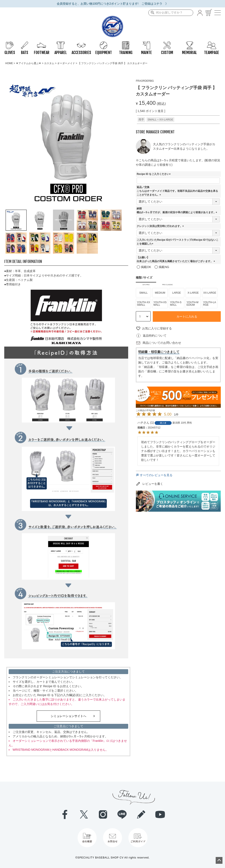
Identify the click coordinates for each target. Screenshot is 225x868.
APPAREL (61, 43)
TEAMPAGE (212, 43)
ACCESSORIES (81, 43)
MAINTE (147, 43)
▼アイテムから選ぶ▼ (29, 63)
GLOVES (10, 43)
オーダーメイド (66, 63)
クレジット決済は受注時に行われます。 (161, 226)
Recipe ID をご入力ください (154, 174)
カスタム (49, 63)
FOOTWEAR (42, 43)
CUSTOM (167, 43)
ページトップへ (219, 860)
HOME (9, 63)
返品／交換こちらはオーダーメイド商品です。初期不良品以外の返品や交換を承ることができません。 (177, 191)
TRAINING (126, 43)
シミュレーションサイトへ (68, 716)
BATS (25, 43)
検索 (152, 13)
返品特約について (155, 336)
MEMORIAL (189, 43)
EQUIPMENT (104, 43)
